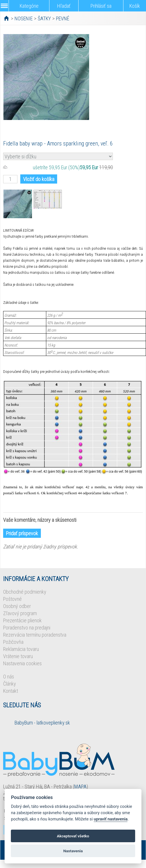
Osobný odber (17, 606)
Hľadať (64, 6)
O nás (9, 677)
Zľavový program (20, 613)
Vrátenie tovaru (18, 656)
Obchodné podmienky (25, 592)
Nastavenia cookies (22, 663)
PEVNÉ (63, 18)
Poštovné (12, 599)
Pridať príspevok (22, 533)
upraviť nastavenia (111, 819)
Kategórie (29, 6)
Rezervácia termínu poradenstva (35, 635)
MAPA (80, 787)
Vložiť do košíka (39, 179)
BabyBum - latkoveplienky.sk (42, 723)
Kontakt (11, 691)
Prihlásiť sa (101, 6)
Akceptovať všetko (73, 836)
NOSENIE (24, 18)
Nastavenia (73, 851)
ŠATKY (44, 18)
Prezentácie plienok (22, 620)
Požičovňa (13, 642)
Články (10, 684)
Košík (135, 6)
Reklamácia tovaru (21, 649)
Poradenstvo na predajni (27, 628)
